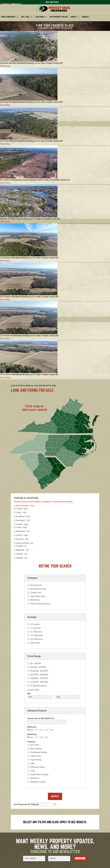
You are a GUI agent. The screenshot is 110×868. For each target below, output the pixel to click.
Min (29, 694)
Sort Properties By (22, 804)
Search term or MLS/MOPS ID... (41, 718)
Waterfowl (35, 778)
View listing (5, 66)
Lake (32, 763)
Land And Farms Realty (21, 386)
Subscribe (80, 858)
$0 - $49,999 (36, 664)
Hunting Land (36, 585)
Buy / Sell (26, 17)
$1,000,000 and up (38, 686)
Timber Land (36, 593)
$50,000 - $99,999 (38, 667)
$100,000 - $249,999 (39, 671)
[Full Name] (34, 859)
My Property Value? (59, 17)
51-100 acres (36, 632)
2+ (42, 730)
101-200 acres (37, 635)
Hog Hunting (36, 760)
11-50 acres (35, 628)
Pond (33, 771)
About (73, 17)
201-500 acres (37, 639)
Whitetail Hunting (38, 782)
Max (57, 694)
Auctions (40, 17)
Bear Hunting (36, 749)
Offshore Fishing (38, 767)
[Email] (59, 859)
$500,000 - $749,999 (39, 678)
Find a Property (8, 17)
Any (31, 730)
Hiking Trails (36, 756)
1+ (37, 730)
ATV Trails (35, 745)
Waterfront (35, 600)
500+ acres (35, 643)
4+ (52, 730)
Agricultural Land (38, 596)
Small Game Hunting (39, 775)
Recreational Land (38, 589)
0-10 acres (35, 624)
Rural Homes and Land (40, 604)
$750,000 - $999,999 (39, 682)
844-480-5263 (52, 2)
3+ (47, 730)
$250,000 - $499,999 (39, 675)
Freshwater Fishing (39, 752)
